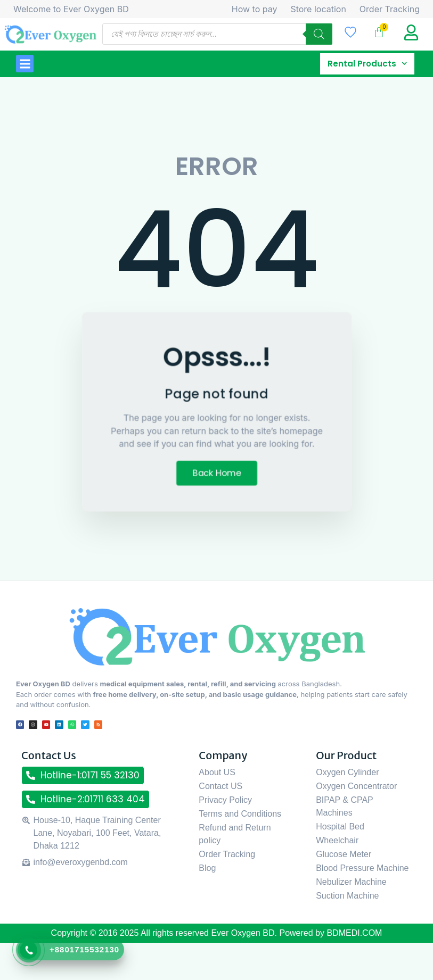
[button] (25, 64)
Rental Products (367, 64)
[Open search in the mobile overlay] (217, 34)
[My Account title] (411, 32)
